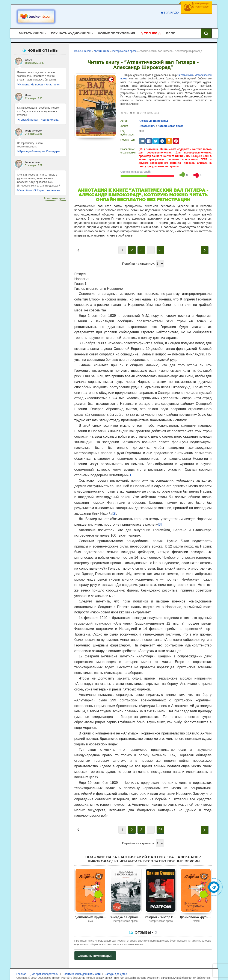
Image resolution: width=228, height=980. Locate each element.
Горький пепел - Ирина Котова (38, 113)
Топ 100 (151, 27)
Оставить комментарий (95, 949)
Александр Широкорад (153, 114)
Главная (21, 967)
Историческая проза (170, 119)
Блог (170, 27)
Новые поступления (116, 27)
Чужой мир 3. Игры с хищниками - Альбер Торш (40, 184)
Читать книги (185, 68)
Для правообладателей (44, 967)
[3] (160, 518)
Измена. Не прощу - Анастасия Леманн (40, 78)
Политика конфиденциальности (82, 967)
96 (160, 244)
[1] (130, 468)
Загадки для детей (116, 967)
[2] (114, 507)
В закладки (166, 13)
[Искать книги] (206, 27)
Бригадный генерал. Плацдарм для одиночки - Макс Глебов (40, 145)
